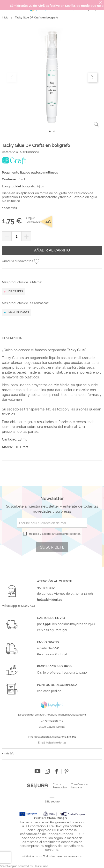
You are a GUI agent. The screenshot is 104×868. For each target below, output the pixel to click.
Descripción (12, 338)
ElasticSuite (41, 866)
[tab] (52, 342)
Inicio (5, 18)
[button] (97, 125)
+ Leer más (9, 208)
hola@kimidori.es (56, 743)
